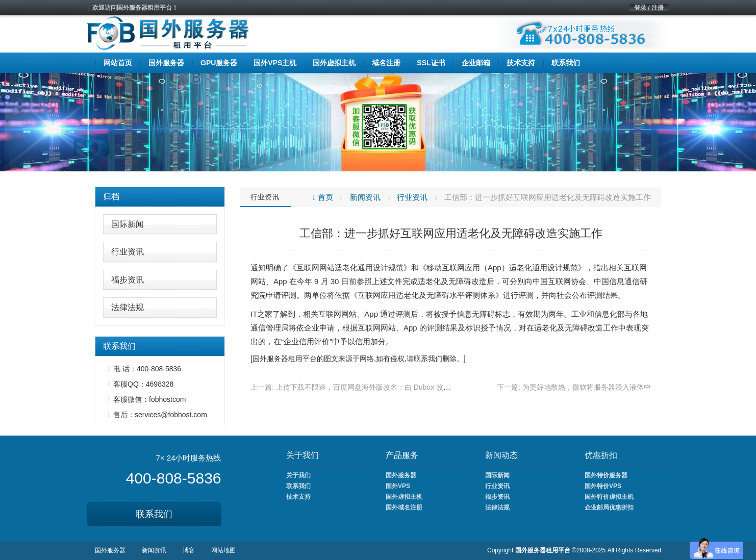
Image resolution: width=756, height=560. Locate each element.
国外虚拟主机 (404, 497)
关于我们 (298, 475)
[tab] (160, 197)
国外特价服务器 (606, 475)
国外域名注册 (404, 507)
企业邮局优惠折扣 (609, 507)
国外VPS (398, 486)
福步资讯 (128, 280)
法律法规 (128, 307)
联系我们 (154, 514)
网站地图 (223, 550)
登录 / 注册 (649, 8)
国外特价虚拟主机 (609, 497)
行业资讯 (128, 252)
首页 (323, 197)
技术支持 (298, 497)
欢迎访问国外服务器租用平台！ (135, 8)
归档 (111, 197)
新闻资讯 (365, 197)
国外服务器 (270, 359)
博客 (189, 550)
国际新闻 (128, 224)
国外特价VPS (603, 486)
